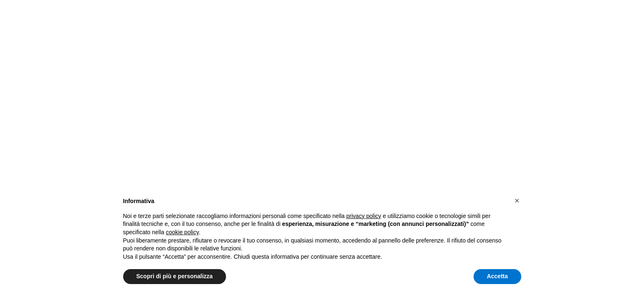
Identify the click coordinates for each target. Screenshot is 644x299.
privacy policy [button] (364, 216)
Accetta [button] (497, 276)
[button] (517, 201)
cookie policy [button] (182, 232)
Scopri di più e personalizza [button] (175, 276)
